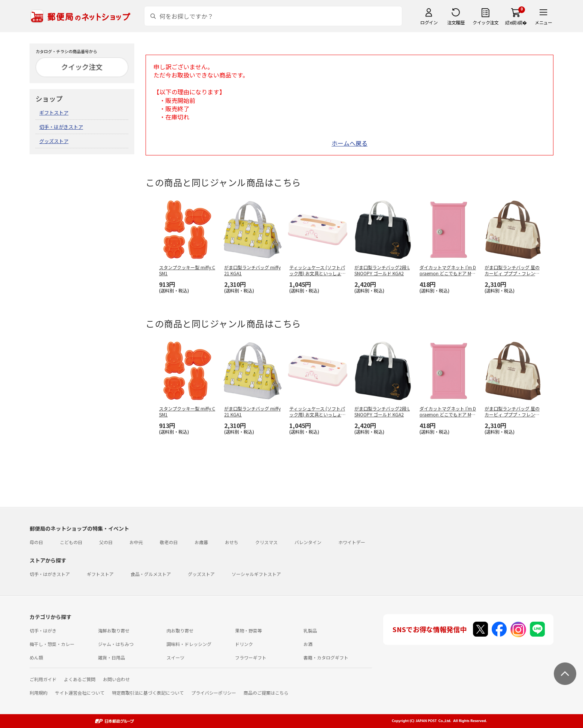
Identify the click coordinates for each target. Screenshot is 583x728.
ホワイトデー (352, 542)
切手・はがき (43, 630)
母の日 (36, 542)
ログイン (429, 22)
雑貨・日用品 (112, 657)
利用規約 (39, 693)
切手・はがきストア (61, 127)
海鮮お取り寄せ (114, 630)
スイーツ (175, 657)
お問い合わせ (116, 679)
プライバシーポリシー (214, 693)
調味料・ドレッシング (189, 644)
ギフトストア (54, 113)
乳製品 (310, 630)
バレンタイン (308, 542)
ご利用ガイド (43, 679)
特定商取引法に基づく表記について (148, 693)
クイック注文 (486, 22)
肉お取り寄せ (180, 630)
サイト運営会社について (80, 693)
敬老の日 (169, 542)
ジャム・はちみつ (116, 644)
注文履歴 (456, 22)
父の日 (106, 542)
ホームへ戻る (350, 143)
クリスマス (266, 542)
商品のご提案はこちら (266, 693)
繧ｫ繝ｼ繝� (516, 22)
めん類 (36, 657)
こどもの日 (71, 542)
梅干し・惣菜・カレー (52, 644)
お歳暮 (201, 542)
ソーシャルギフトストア (256, 574)
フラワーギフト (251, 657)
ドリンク (244, 644)
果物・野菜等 (248, 630)
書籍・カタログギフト (326, 657)
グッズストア (54, 141)
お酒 (308, 644)
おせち (232, 542)
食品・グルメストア (151, 574)
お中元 (136, 542)
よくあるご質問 (80, 679)
